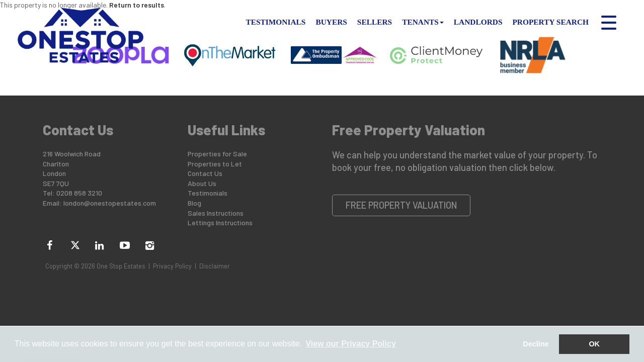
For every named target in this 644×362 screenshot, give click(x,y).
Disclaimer (215, 266)
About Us (202, 183)
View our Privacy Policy (350, 344)
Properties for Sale (217, 154)
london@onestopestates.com (110, 203)
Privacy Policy (172, 266)
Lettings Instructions (220, 222)
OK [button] (594, 344)
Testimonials (276, 22)
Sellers (375, 22)
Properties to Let (215, 164)
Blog (194, 203)
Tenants (423, 22)
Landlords (478, 22)
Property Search (550, 22)
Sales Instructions (216, 213)
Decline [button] (536, 344)
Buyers (331, 22)
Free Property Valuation (401, 205)
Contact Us (205, 173)
